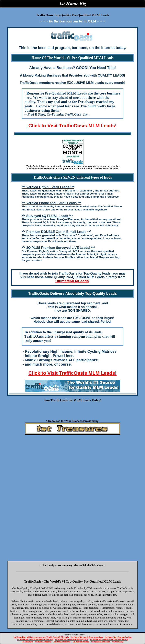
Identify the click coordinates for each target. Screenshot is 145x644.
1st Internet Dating (81, 642)
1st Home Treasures (62, 642)
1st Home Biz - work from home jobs (87, 637)
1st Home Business (43, 642)
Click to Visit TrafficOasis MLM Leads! (72, 126)
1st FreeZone (118, 642)
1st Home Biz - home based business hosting (109, 639)
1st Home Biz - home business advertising (35, 639)
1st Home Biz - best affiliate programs (71, 639)
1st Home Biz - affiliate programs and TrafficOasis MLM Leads (41, 637)
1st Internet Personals (101, 642)
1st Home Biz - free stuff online (118, 637)
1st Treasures (27, 642)
